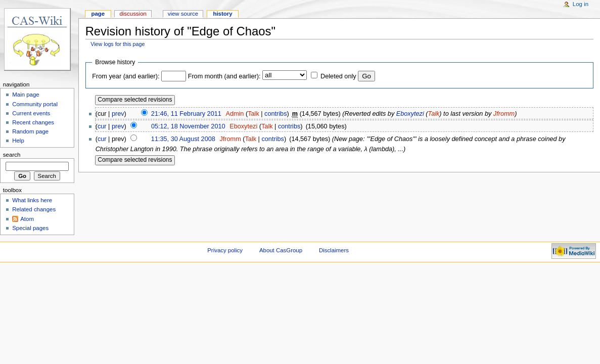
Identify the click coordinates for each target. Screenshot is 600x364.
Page (98, 14)
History (222, 14)
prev (118, 114)
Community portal (35, 104)
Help (18, 141)
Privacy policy (225, 250)
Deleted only (338, 76)
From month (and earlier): (224, 76)
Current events (31, 113)
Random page (30, 131)
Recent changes (33, 122)
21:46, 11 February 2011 (186, 114)
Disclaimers (334, 250)
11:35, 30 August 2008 (183, 139)
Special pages (30, 228)
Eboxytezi (410, 114)
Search (12, 155)
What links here (32, 200)
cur (102, 126)
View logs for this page (118, 44)
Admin (235, 114)
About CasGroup (281, 250)
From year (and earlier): (126, 76)
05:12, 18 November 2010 (188, 126)
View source (183, 14)
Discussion (133, 14)
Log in (581, 4)
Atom (27, 219)
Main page (26, 95)
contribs (275, 114)
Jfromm (504, 114)
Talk (253, 114)
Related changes (34, 209)
